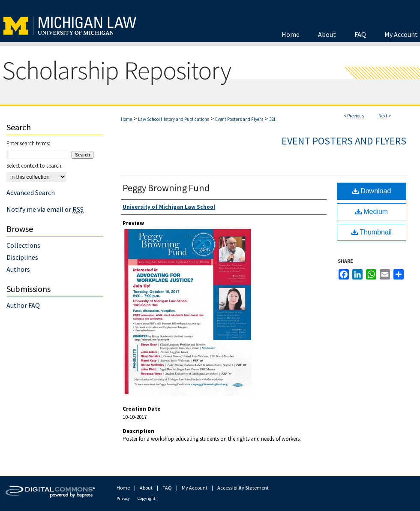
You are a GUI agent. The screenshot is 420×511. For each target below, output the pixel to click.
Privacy (123, 498)
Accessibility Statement (243, 488)
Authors (18, 269)
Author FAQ (23, 305)
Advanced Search (31, 192)
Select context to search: (34, 166)
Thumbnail (372, 232)
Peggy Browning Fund (166, 188)
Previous (355, 116)
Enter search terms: (28, 143)
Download (372, 191)
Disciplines (22, 257)
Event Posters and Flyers (239, 119)
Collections (23, 245)
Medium (372, 212)
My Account (195, 488)
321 (272, 119)
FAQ (167, 488)
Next (383, 116)
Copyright (147, 498)
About (146, 488)
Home (126, 119)
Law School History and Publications (174, 119)
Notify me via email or (45, 209)
